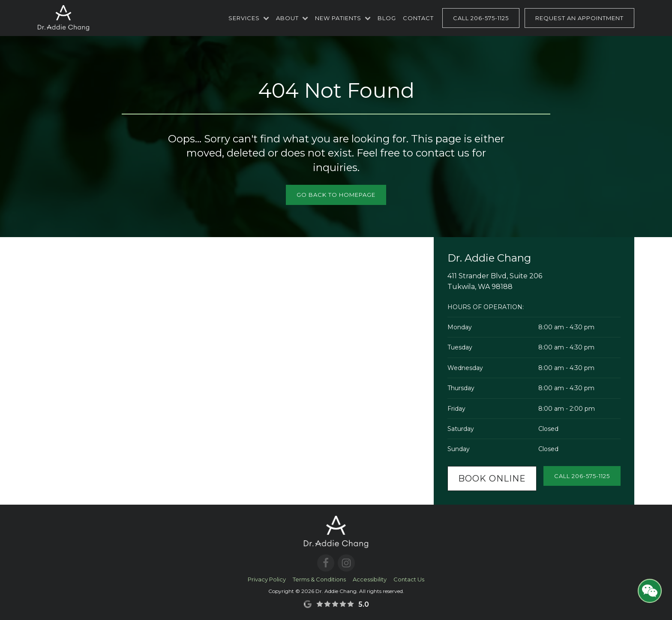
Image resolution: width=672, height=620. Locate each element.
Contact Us (409, 579)
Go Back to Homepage (336, 195)
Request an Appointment (579, 18)
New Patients (343, 18)
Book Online (492, 479)
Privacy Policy (267, 579)
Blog (387, 18)
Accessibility (370, 579)
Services (249, 18)
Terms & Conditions (319, 579)
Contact (418, 18)
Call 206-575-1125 (481, 18)
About (292, 18)
